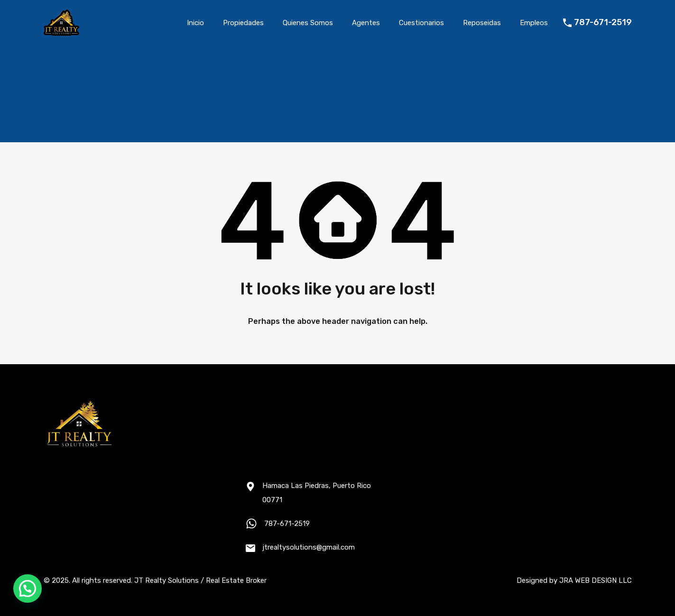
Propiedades (243, 23)
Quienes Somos (308, 23)
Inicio (195, 23)
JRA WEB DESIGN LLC (596, 580)
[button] (28, 588)
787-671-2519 (603, 23)
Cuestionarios (421, 23)
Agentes (366, 23)
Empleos (534, 23)
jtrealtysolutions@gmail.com (309, 547)
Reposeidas (482, 23)
